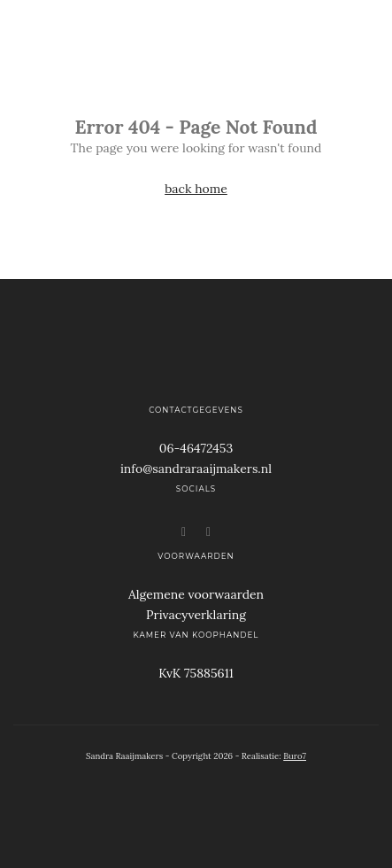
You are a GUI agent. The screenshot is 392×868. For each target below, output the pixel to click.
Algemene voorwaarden (196, 594)
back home (196, 189)
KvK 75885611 (196, 673)
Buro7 (295, 756)
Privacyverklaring (196, 615)
